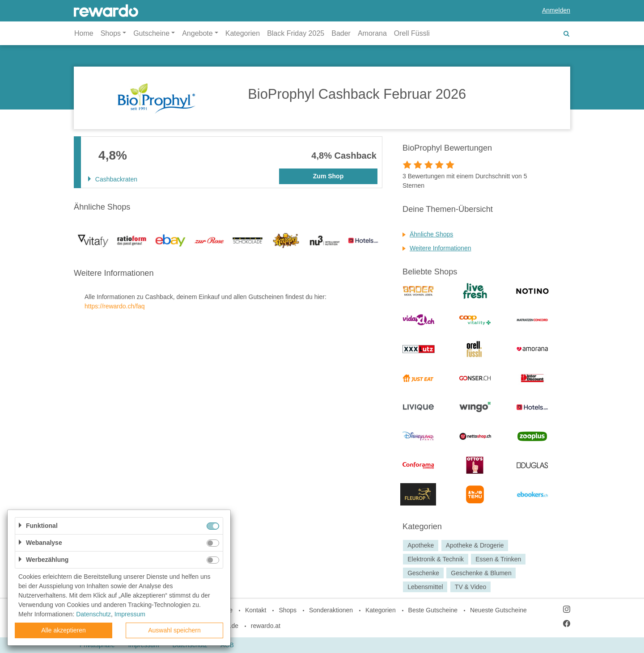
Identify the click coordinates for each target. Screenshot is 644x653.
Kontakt (256, 610)
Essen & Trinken (498, 559)
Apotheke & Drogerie (475, 545)
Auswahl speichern (174, 630)
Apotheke (421, 545)
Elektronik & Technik (436, 559)
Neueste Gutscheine (498, 610)
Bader (341, 33)
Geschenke (423, 573)
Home (84, 33)
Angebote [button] (197, 33)
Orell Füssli (412, 33)
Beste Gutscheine (433, 610)
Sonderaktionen (331, 610)
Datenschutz (93, 614)
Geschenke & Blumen (481, 573)
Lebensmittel (425, 587)
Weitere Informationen (440, 248)
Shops (288, 610)
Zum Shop (328, 176)
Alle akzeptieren (64, 630)
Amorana (372, 33)
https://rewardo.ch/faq (115, 306)
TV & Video (471, 587)
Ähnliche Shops (431, 234)
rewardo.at (266, 626)
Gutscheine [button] (151, 33)
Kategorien (243, 33)
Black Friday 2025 (296, 33)
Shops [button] (111, 33)
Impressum (130, 614)
